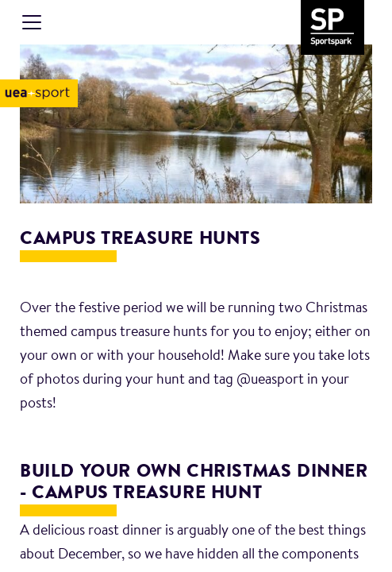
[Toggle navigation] (32, 22)
